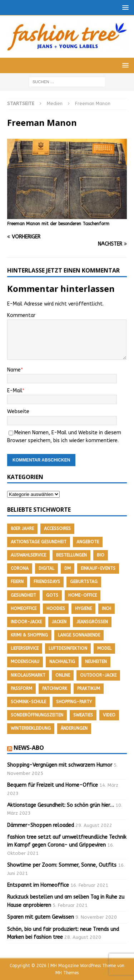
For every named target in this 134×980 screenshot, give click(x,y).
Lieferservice (25, 648)
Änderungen (74, 728)
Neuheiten (96, 662)
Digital (46, 568)
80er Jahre (22, 529)
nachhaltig (62, 662)
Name (14, 370)
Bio (101, 555)
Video (109, 715)
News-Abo (29, 748)
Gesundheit (23, 595)
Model (104, 648)
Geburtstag (84, 582)
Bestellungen (71, 555)
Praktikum (89, 688)
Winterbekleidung (31, 728)
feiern (17, 582)
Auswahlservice (28, 555)
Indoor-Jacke (26, 622)
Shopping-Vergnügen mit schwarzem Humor (60, 765)
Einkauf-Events (98, 568)
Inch (106, 609)
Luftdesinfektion (68, 648)
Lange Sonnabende (79, 635)
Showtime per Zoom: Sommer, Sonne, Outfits (62, 865)
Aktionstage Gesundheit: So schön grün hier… (61, 805)
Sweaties (83, 715)
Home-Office (83, 595)
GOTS (52, 595)
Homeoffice (24, 609)
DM (68, 568)
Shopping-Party (74, 702)
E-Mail (15, 391)
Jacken (59, 622)
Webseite (18, 411)
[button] (124, 7)
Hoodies (56, 609)
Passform (21, 688)
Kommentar (21, 315)
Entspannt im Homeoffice (38, 885)
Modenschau (25, 662)
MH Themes (67, 973)
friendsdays (47, 582)
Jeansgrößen (92, 622)
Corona (20, 568)
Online (63, 675)
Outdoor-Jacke (98, 675)
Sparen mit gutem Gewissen (41, 917)
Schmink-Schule (28, 702)
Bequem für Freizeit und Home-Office (53, 785)
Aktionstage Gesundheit (39, 542)
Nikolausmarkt (28, 675)
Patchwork (55, 688)
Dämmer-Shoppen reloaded (41, 825)
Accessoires (57, 529)
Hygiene (83, 609)
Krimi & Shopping (29, 635)
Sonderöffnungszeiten (37, 715)
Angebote (88, 542)
